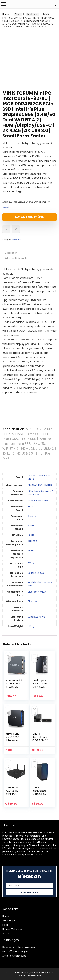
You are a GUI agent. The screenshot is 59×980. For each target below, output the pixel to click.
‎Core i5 (32, 516)
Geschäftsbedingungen (15, 951)
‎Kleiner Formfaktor (38, 501)
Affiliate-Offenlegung (14, 956)
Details (5, 207)
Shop (18, 14)
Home (6, 14)
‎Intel (30, 507)
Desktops (32, 14)
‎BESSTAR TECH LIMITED (40, 485)
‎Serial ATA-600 (36, 573)
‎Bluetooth (33, 601)
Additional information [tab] (17, 258)
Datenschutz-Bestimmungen (19, 947)
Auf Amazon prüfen (30, 217)
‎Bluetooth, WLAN (37, 592)
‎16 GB (31, 535)
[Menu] (4, 4)
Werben (7, 934)
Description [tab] (11, 253)
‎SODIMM (32, 541)
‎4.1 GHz (32, 526)
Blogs (5, 925)
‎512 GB (31, 563)
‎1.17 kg (31, 626)
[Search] (54, 4)
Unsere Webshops (12, 929)
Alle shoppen (9, 920)
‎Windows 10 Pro (37, 617)
